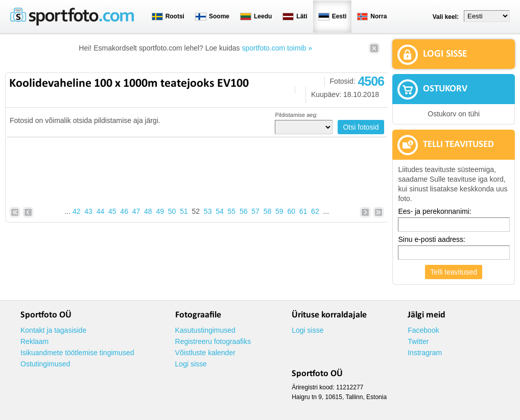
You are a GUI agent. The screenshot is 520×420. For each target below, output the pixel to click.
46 (124, 211)
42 (77, 211)
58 (268, 211)
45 (112, 211)
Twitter (418, 341)
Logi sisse (191, 364)
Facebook (423, 330)
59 (279, 211)
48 (148, 211)
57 (255, 211)
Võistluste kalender (205, 353)
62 (315, 211)
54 (220, 211)
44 (101, 211)
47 (136, 211)
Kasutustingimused (205, 330)
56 (244, 211)
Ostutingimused (45, 364)
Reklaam (34, 341)
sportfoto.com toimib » (277, 48)
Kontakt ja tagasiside (53, 330)
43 (88, 211)
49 (160, 211)
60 (291, 211)
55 (232, 211)
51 (184, 211)
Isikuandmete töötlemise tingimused (77, 353)
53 (208, 211)
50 (172, 211)
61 (303, 211)
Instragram (425, 353)
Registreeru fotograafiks (213, 341)
